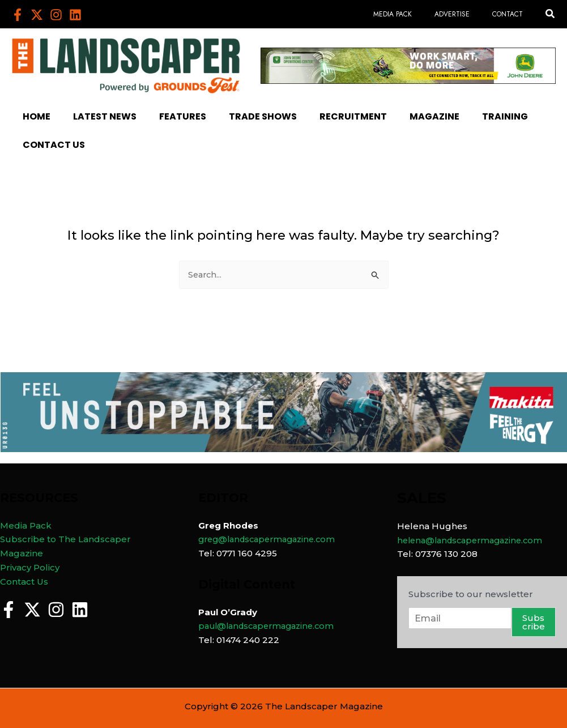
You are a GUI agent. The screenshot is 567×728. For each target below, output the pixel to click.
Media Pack (26, 525)
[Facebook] (18, 15)
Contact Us (24, 582)
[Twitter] (37, 15)
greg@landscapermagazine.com (272, 539)
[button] (551, 14)
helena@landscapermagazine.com (475, 540)
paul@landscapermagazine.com (271, 626)
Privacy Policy (30, 567)
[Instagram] (56, 15)
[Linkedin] (75, 15)
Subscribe (534, 622)
